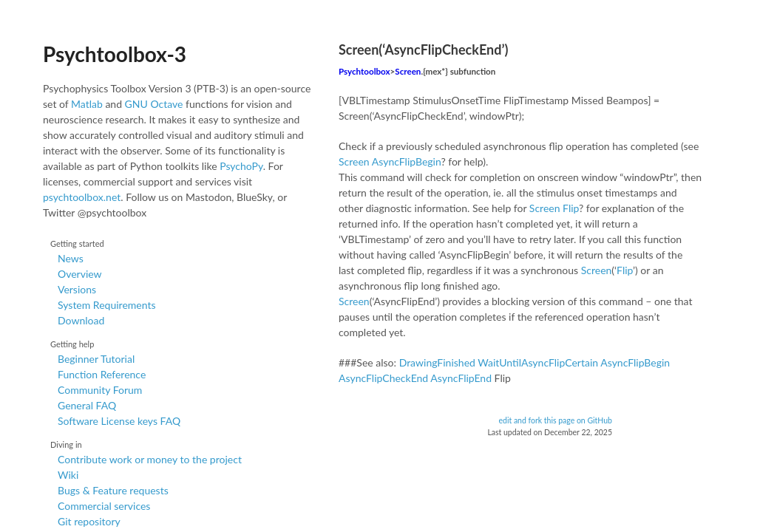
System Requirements (106, 305)
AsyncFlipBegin (407, 161)
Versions (77, 289)
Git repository (89, 521)
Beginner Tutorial (96, 359)
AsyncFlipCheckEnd (383, 378)
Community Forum (100, 390)
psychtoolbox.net (82, 197)
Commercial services (104, 506)
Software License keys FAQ (119, 421)
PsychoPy (241, 166)
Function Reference (102, 374)
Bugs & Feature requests (113, 490)
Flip (571, 208)
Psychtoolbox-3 (115, 54)
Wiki (68, 475)
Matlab (87, 104)
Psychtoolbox (364, 71)
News (71, 258)
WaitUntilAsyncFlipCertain (538, 362)
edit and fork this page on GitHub (555, 420)
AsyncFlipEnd (461, 378)
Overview (80, 274)
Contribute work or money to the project (150, 459)
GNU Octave (154, 104)
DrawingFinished (437, 362)
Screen (408, 71)
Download (81, 320)
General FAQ (87, 405)
